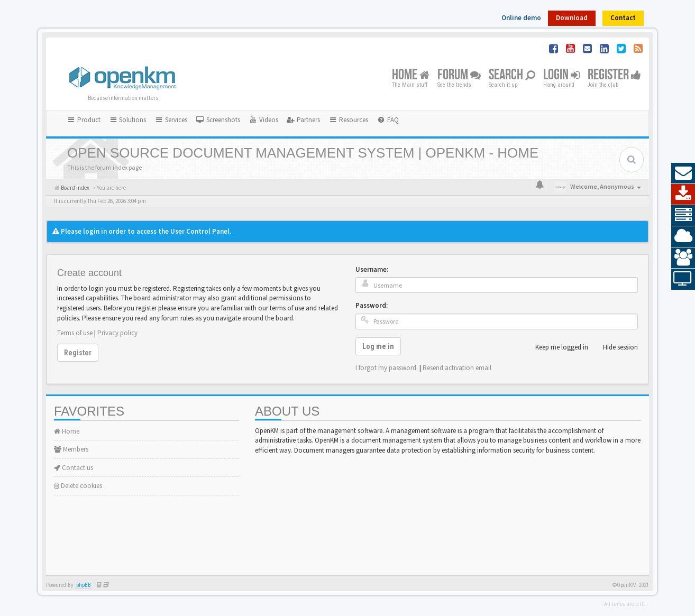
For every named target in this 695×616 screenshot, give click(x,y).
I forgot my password (386, 368)
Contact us (74, 468)
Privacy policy (117, 333)
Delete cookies (78, 486)
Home (411, 75)
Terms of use (75, 333)
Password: (372, 305)
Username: (372, 269)
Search (512, 75)
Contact (623, 18)
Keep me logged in (556, 347)
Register (614, 75)
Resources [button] (348, 120)
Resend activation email (457, 368)
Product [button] (84, 120)
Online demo (521, 18)
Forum (459, 75)
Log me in (378, 346)
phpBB (84, 585)
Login (561, 75)
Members (71, 449)
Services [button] (171, 120)
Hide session (615, 347)
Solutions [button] (128, 120)
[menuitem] (218, 120)
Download (572, 18)
